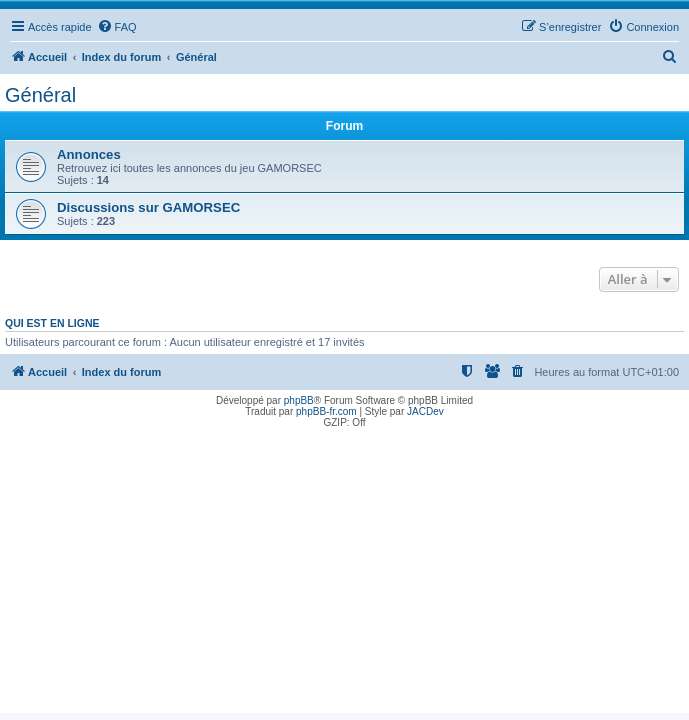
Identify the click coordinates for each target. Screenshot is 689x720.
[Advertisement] (344, 573)
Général (40, 95)
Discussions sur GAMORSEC (148, 207)
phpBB (299, 400)
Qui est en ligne (52, 323)
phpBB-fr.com (326, 411)
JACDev (425, 411)
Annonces (89, 154)
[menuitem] (117, 27)
